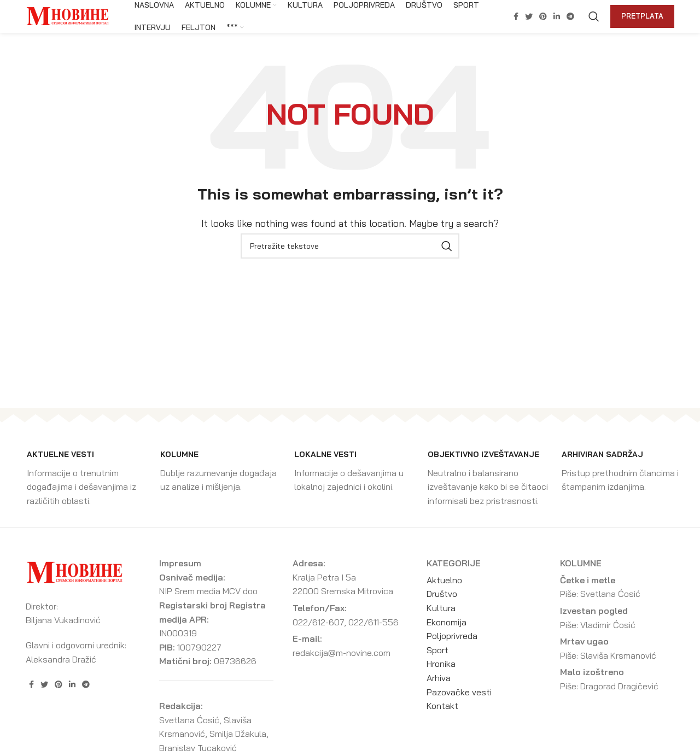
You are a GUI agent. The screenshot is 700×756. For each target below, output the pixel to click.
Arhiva (439, 678)
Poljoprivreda (452, 636)
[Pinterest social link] (543, 16)
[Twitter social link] (529, 16)
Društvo (442, 594)
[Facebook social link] (516, 16)
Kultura (441, 608)
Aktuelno (444, 580)
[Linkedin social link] (557, 16)
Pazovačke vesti (459, 692)
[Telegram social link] (570, 16)
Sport (437, 650)
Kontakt (442, 706)
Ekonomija (447, 622)
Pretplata (642, 16)
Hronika (441, 664)
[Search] (594, 16)
